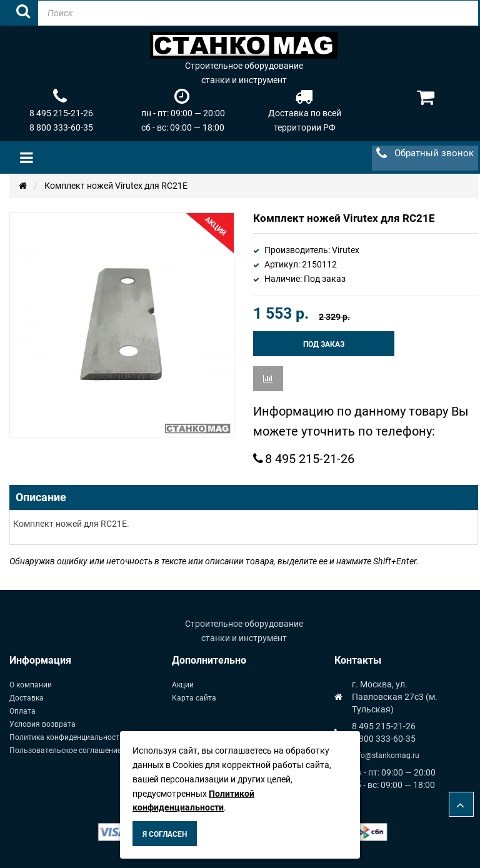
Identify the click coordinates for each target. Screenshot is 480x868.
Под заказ (324, 344)
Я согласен (165, 834)
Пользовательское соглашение (65, 751)
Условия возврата (42, 724)
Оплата (22, 711)
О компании (31, 685)
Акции (183, 685)
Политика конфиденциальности (67, 737)
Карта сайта (194, 698)
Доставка (27, 698)
